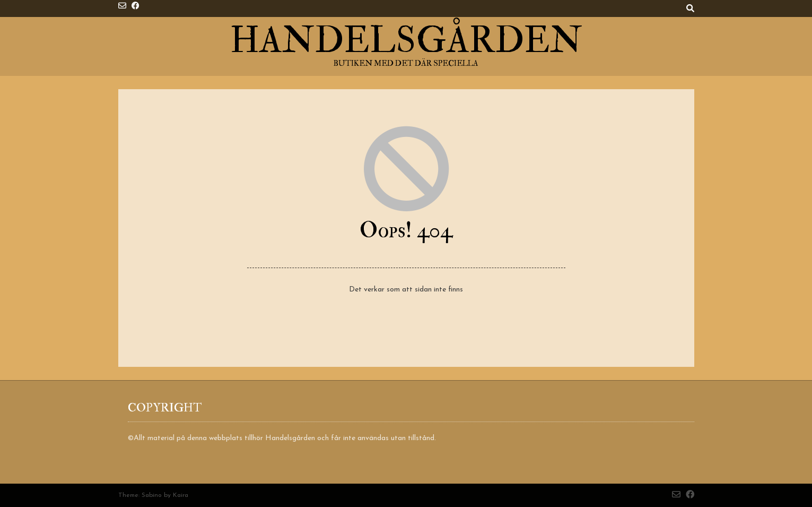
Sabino (152, 495)
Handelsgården (406, 41)
